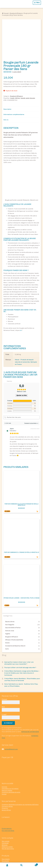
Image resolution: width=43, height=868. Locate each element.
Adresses (5, 833)
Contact (4, 782)
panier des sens (30, 86)
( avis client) (17, 60)
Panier (33, 864)
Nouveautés (5, 849)
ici (21, 318)
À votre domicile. (7, 816)
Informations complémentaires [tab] (14, 102)
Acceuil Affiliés (6, 798)
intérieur (18, 86)
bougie (12, 86)
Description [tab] (7, 97)
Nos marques (6, 854)
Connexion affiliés (7, 794)
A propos (4, 775)
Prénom (4, 687)
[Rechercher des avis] (22, 405)
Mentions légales (7, 778)
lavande (23, 86)
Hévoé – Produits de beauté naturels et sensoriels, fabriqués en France (26, 350)
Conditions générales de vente (11, 780)
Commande (5, 831)
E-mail (4, 702)
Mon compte (6, 829)
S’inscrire (5, 796)
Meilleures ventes (7, 851)
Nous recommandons (8, 852)
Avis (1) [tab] (6, 108)
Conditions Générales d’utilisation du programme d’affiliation (20, 793)
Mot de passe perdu (8, 837)
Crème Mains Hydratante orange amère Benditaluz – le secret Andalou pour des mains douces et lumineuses (22, 661)
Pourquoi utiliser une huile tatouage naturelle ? (20, 655)
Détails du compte (7, 835)
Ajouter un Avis (22, 383)
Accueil (6, 13)
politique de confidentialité (30, 720)
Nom (3, 695)
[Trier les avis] (31, 411)
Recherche (21, 865)
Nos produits (6, 847)
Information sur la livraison (10, 777)
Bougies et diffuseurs (16, 13)
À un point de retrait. (8, 819)
